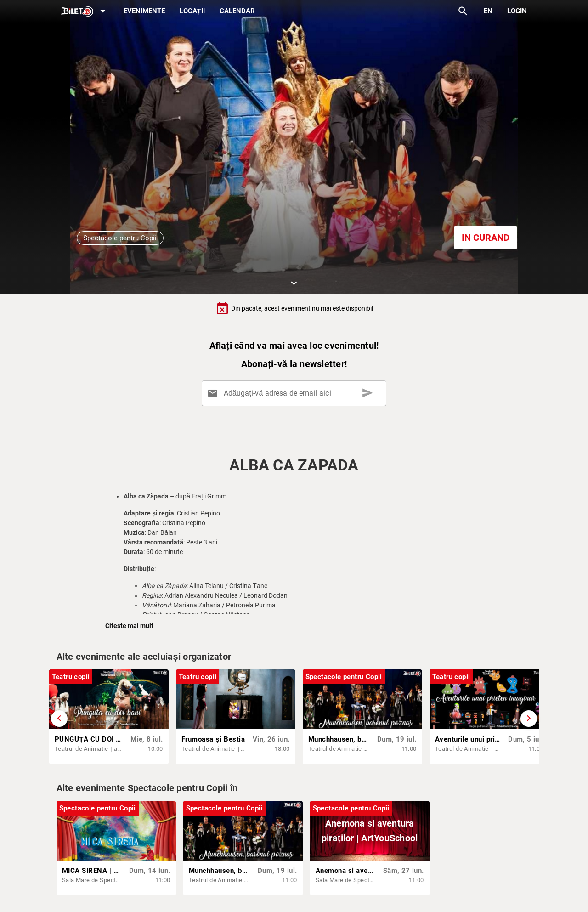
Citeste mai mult (129, 626)
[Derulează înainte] (529, 719)
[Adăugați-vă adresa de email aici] (296, 393)
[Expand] (85, 12)
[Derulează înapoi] (59, 719)
